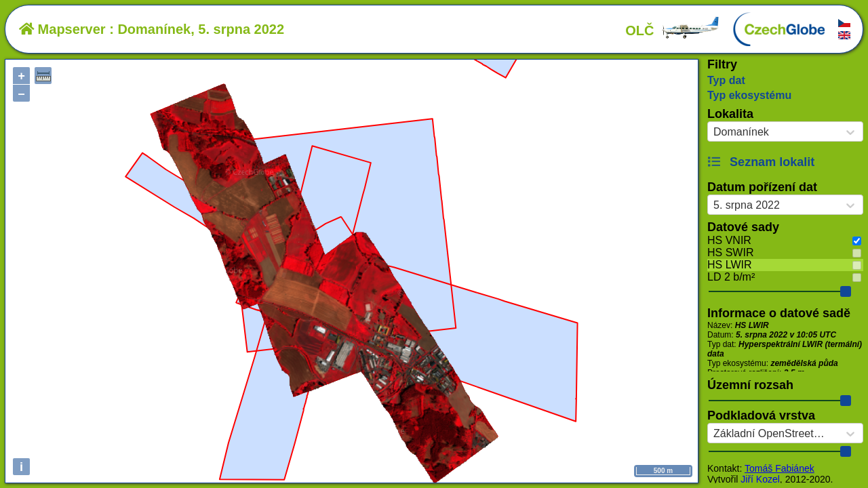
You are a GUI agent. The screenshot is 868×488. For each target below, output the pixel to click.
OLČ (673, 30)
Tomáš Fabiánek (780, 468)
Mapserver (62, 29)
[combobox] (713, 132)
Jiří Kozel (760, 479)
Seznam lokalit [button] (761, 162)
